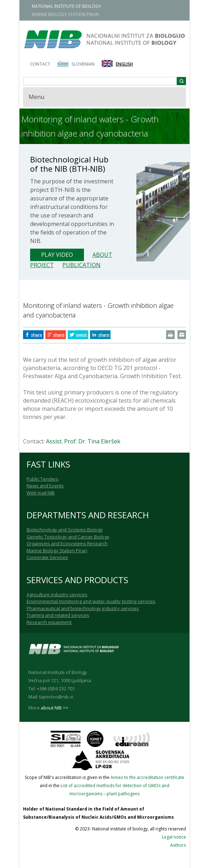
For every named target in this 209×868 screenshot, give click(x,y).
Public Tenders (43, 479)
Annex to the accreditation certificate (147, 777)
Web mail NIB (41, 493)
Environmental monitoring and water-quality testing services (91, 601)
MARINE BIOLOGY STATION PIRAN (65, 14)
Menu (36, 97)
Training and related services (58, 615)
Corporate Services (47, 557)
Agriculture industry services (57, 595)
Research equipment (49, 622)
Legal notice (174, 837)
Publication (81, 265)
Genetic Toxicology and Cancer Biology (68, 537)
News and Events (45, 486)
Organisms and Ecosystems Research (67, 543)
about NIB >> (55, 708)
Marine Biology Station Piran (57, 551)
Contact (40, 64)
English (124, 64)
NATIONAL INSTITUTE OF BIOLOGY (66, 6)
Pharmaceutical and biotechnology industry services (83, 608)
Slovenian (83, 64)
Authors (178, 845)
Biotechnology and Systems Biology (65, 530)
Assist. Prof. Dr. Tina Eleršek (83, 441)
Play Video (57, 255)
